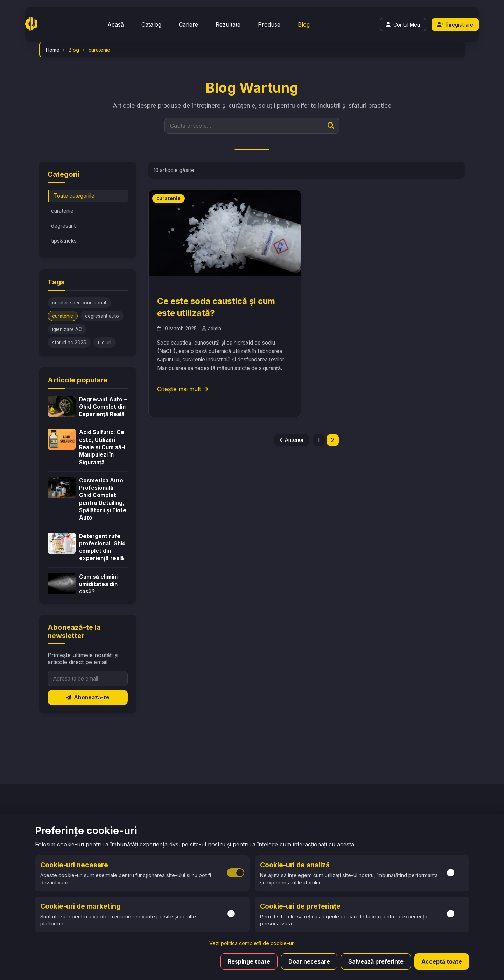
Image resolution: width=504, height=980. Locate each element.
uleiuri (105, 343)
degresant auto (102, 316)
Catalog (151, 24)
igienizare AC (67, 329)
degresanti (64, 226)
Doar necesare (309, 961)
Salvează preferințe (376, 961)
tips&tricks (64, 241)
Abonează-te (88, 697)
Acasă (116, 24)
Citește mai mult (183, 389)
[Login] (403, 24)
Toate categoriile (74, 196)
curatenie (62, 211)
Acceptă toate (442, 961)
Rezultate (228, 24)
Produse (269, 24)
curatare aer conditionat (79, 303)
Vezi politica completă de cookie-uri (252, 943)
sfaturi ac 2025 (69, 343)
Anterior (292, 440)
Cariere (188, 24)
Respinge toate (249, 961)
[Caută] (331, 126)
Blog (304, 24)
